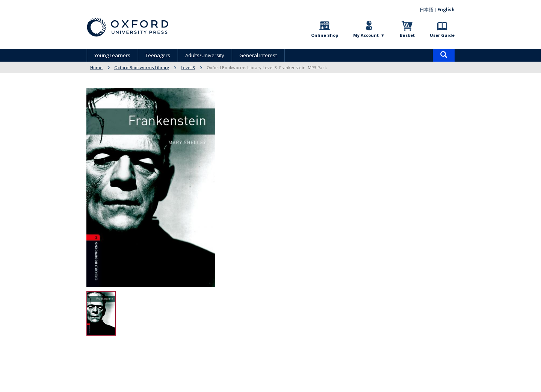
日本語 (426, 10)
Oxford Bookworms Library (142, 67)
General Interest (258, 55)
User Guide (442, 35)
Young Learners (112, 55)
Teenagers (158, 55)
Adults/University (205, 55)
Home (96, 67)
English (446, 10)
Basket (407, 35)
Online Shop (325, 35)
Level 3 (188, 67)
